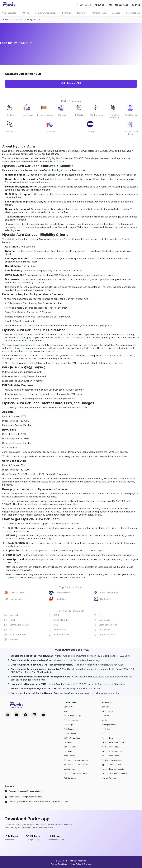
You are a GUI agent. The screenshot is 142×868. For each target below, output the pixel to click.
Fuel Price (11, 132)
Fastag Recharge (45, 115)
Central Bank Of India (19, 625)
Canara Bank (17, 599)
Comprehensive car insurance (76, 760)
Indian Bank (104, 630)
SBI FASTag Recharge (73, 716)
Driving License (70, 733)
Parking (11, 115)
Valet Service (131, 115)
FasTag (91, 132)
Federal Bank (60, 630)
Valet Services (70, 729)
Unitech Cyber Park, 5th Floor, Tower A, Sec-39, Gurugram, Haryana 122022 (40, 802)
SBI (101, 615)
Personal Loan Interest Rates (76, 765)
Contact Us (68, 707)
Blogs (66, 711)
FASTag (104, 720)
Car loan (15, 19)
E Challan (105, 716)
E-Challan (80, 115)
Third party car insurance (112, 760)
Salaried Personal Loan (111, 778)
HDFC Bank (105, 599)
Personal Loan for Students (113, 769)
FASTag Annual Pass (72, 738)
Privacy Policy (75, 864)
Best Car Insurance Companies (114, 773)
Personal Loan (107, 738)
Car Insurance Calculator (112, 751)
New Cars (51, 132)
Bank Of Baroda (18, 593)
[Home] (9, 5)
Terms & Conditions (59, 864)
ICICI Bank (61, 599)
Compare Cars (70, 747)
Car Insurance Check (110, 756)
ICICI (12, 620)
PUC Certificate (70, 778)
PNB (56, 625)
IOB (11, 630)
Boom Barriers (70, 756)
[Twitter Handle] (26, 715)
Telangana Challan (71, 720)
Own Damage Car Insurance (75, 773)
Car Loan (62, 115)
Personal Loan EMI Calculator (114, 742)
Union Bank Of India (108, 625)
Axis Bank (14, 615)
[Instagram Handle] (8, 715)
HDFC (57, 615)
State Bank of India (109, 593)
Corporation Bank (107, 634)
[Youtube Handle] (43, 715)
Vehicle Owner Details (131, 133)
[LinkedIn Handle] (34, 715)
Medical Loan (69, 769)
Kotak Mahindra (63, 593)
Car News (68, 742)
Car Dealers (69, 751)
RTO (103, 733)
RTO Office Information (114, 116)
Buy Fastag (28, 115)
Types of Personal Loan (111, 765)
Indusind (14, 639)
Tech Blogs (68, 725)
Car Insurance (97, 115)
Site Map (88, 864)
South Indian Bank (18, 634)
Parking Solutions (109, 725)
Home (6, 19)
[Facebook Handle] (17, 715)
